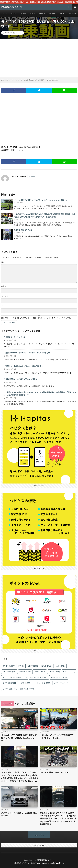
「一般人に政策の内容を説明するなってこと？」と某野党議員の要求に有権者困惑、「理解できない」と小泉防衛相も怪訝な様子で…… (40, 393)
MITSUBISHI (73, 13)
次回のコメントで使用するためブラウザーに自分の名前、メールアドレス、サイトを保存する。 (37, 318)
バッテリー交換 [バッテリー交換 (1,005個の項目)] (42, 683)
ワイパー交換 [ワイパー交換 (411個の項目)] (10, 689)
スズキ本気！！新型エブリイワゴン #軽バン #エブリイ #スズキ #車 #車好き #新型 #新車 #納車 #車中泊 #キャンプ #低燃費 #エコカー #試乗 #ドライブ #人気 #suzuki (20, 777)
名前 (4, 286)
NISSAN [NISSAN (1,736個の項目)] (25, 672)
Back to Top (39, 835)
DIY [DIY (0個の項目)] (21, 666)
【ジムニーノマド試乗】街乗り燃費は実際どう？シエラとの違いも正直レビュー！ (19, 738)
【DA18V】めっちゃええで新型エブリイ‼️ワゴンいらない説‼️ (57, 736)
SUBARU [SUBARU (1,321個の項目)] (40, 672)
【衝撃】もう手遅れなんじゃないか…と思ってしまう (23, 366)
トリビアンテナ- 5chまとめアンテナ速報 (21, 331)
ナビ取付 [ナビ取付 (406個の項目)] (25, 683)
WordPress (60, 863)
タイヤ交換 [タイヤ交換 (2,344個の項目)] (9, 683)
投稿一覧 (32, 176)
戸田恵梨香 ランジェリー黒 (14, 337)
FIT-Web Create (39, 863)
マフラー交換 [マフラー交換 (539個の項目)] (61, 683)
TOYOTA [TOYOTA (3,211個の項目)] (69, 672)
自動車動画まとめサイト (45, 860)
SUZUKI (62, 13)
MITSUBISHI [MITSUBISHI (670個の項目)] (9, 672)
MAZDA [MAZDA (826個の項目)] (60, 666)
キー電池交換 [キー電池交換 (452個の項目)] (59, 677)
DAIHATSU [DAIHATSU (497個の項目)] (9, 666)
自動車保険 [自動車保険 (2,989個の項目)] (27, 689)
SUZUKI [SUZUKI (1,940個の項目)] (54, 672)
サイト (4, 306)
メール (5, 296)
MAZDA (32, 13)
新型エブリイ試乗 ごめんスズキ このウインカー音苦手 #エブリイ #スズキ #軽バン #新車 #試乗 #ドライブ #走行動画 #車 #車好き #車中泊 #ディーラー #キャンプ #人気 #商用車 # (58, 818)
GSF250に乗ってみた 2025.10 (54, 772)
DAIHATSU (52, 13)
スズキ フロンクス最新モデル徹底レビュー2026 (19, 814)
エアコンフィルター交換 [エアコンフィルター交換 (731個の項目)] (15, 677)
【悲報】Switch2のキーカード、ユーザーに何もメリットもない (28, 353)
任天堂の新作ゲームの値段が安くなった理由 (20, 379)
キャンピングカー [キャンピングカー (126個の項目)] (39, 677)
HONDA (23, 13)
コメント (5, 262)
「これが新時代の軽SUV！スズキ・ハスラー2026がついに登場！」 (41, 200)
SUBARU (42, 13)
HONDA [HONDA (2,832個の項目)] (33, 666)
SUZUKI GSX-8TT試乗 (23, 230)
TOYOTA (4, 13)
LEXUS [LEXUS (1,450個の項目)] (47, 666)
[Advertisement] (39, 58)
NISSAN (14, 13)
